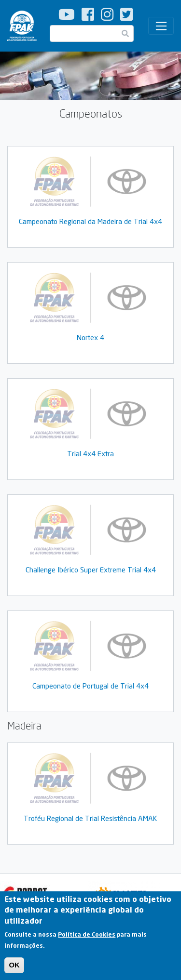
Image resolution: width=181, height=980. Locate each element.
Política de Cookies (87, 938)
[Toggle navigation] (161, 26)
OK (14, 968)
